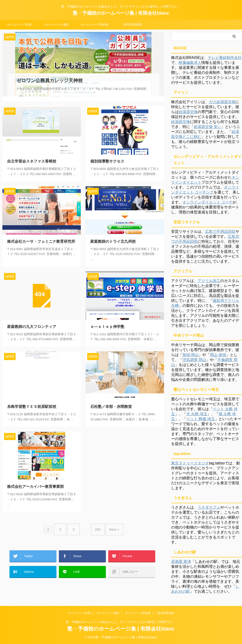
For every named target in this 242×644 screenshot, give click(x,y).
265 (97, 523)
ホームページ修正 (57, 24)
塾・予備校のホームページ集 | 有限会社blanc (121, 13)
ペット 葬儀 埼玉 (201, 419)
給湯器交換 (188, 112)
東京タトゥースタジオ (190, 463)
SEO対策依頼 (132, 24)
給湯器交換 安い (207, 127)
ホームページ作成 (19, 24)
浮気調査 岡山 (194, 360)
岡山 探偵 (218, 355)
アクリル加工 (209, 281)
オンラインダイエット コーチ (207, 202)
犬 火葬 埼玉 (197, 414)
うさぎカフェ (209, 507)
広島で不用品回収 (220, 232)
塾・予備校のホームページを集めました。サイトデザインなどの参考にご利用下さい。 (121, 622)
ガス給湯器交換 (222, 102)
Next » (111, 523)
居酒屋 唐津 (181, 562)
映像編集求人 (190, 63)
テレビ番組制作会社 (225, 58)
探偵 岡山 (190, 355)
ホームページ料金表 (95, 24)
